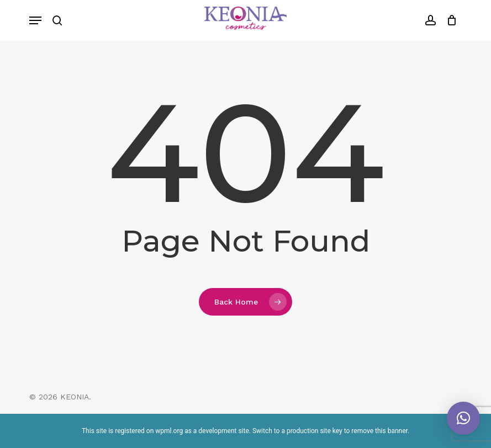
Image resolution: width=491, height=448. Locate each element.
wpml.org (169, 431)
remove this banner (379, 431)
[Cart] (449, 20)
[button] (35, 20)
